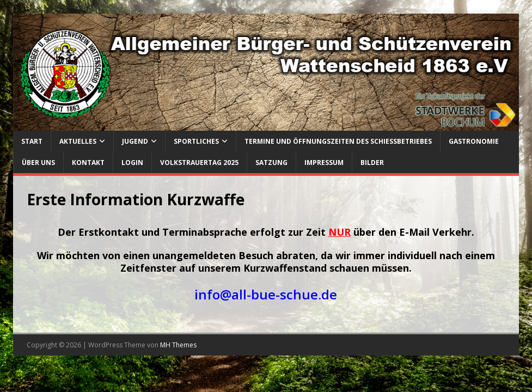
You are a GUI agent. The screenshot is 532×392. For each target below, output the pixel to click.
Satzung (271, 163)
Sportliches (196, 141)
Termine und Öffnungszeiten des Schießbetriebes (338, 141)
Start (32, 141)
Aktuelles (78, 141)
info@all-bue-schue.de (266, 294)
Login (132, 163)
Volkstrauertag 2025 (199, 163)
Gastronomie (474, 141)
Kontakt (88, 163)
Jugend (135, 141)
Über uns (38, 163)
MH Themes (178, 345)
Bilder (372, 163)
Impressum (324, 163)
